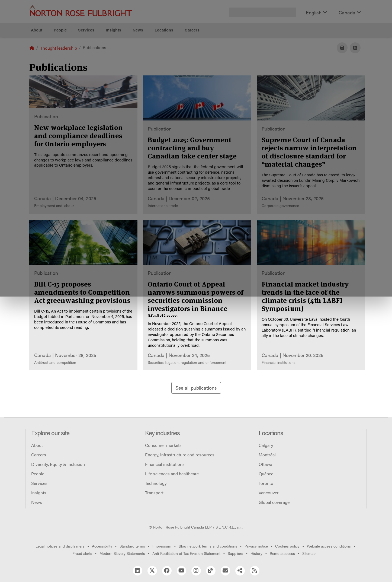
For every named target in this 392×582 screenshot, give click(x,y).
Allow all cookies (123, 57)
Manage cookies (199, 57)
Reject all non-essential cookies (276, 57)
